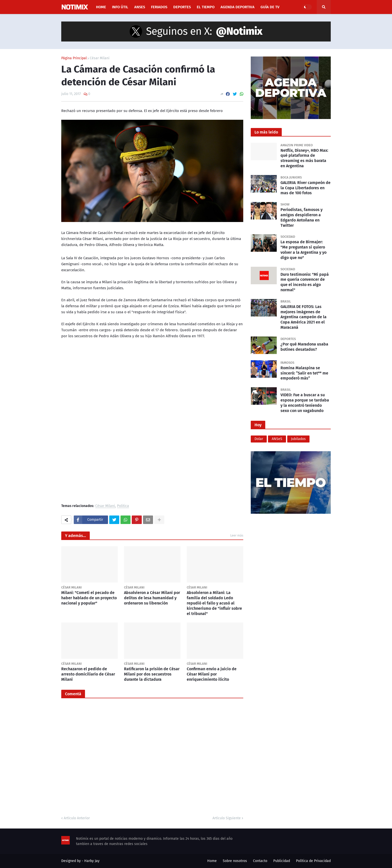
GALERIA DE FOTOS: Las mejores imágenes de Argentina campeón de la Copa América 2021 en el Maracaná (303, 317)
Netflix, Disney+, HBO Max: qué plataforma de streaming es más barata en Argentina (304, 158)
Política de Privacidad (313, 861)
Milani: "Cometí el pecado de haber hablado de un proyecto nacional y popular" (89, 598)
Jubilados (298, 439)
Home (212, 861)
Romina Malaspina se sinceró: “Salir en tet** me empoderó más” (304, 373)
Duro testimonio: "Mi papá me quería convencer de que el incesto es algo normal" (305, 282)
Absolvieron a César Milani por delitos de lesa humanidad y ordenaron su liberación (152, 598)
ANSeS (277, 439)
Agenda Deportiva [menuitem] (237, 7)
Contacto (260, 861)
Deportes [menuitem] (182, 7)
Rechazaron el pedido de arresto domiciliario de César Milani (88, 674)
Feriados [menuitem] (159, 7)
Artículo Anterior (77, 818)
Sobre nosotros (235, 861)
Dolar (259, 439)
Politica (123, 506)
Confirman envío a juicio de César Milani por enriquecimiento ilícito (212, 674)
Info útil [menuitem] (120, 7)
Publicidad (282, 861)
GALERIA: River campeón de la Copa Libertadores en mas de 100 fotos (305, 188)
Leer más (237, 535)
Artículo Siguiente (227, 818)
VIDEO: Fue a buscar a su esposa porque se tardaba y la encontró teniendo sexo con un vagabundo (305, 403)
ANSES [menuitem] (140, 7)
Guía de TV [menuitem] (270, 7)
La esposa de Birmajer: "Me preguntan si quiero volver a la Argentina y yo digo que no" (303, 250)
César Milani (100, 58)
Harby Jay (92, 861)
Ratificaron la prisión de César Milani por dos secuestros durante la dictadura (152, 674)
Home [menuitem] (101, 7)
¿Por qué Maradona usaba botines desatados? (304, 347)
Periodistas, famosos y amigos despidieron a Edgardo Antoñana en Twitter (301, 217)
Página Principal (74, 58)
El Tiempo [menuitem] (206, 7)
